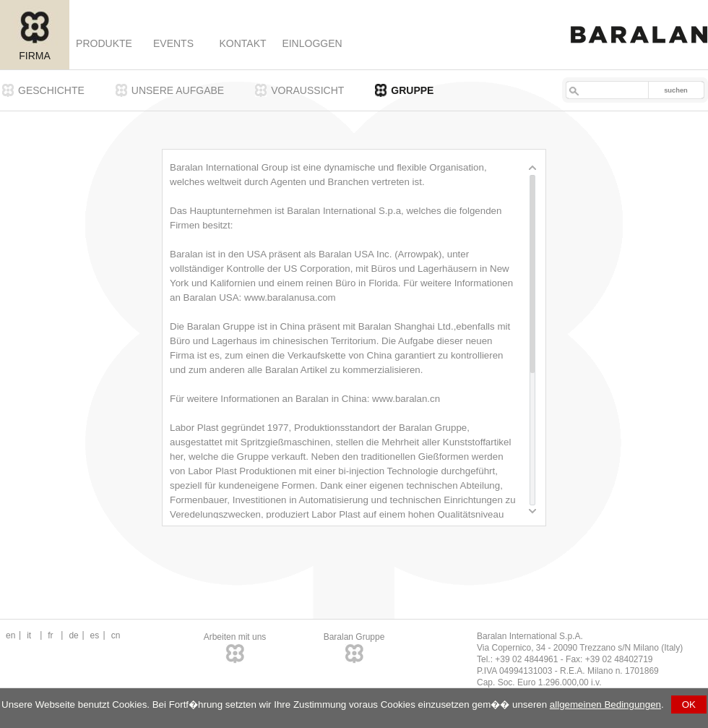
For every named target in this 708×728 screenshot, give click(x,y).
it (29, 635)
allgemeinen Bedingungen (605, 705)
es (95, 635)
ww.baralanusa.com (294, 297)
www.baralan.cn (406, 399)
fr (50, 635)
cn (116, 635)
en (10, 635)
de (73, 635)
